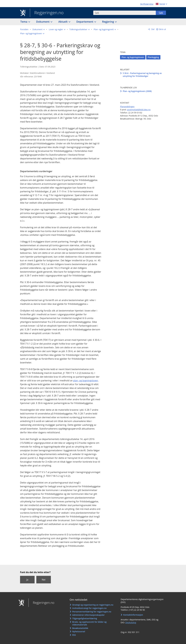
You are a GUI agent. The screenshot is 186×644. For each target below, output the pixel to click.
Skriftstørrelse (147, 4)
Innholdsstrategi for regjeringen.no (89, 608)
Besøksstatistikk (80, 628)
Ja (27, 580)
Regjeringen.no (47, 13)
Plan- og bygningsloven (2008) (137, 91)
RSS (74, 635)
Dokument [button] (43, 22)
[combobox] (125, 13)
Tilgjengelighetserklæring (85, 618)
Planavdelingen (127, 107)
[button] (39, 29)
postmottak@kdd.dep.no (139, 110)
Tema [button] (24, 22)
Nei (44, 580)
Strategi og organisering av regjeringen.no (93, 605)
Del (153, 29)
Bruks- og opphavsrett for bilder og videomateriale (89, 623)
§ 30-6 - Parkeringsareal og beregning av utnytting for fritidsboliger (142, 75)
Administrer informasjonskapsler (88, 615)
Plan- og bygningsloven (133, 57)
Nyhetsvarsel (79, 631)
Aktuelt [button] (63, 22)
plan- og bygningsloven (86, 381)
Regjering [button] (108, 22)
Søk (161, 13)
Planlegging (153, 57)
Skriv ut (163, 29)
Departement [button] (85, 22)
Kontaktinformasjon (133, 615)
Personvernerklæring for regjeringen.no (92, 612)
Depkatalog (131, 622)
